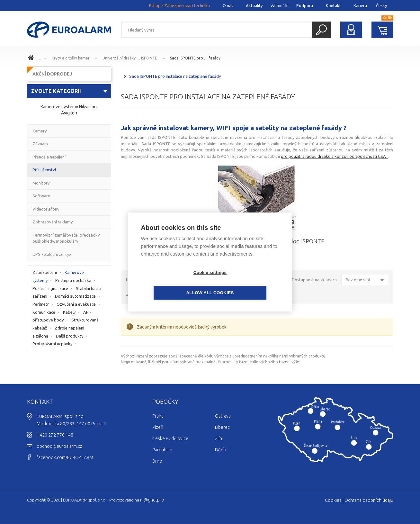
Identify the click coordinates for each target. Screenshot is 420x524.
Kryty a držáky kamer (71, 58)
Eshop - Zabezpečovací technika (179, 5)
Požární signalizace (50, 288)
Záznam (40, 144)
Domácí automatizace (75, 296)
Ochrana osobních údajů (369, 500)
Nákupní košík (382, 30)
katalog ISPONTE (302, 241)
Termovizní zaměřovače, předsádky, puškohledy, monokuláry (67, 238)
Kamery (40, 131)
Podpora (305, 5)
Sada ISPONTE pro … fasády (195, 58)
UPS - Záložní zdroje (52, 254)
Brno (157, 461)
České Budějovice (170, 438)
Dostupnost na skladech (314, 280)
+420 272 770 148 (55, 435)
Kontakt (333, 5)
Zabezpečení (45, 272)
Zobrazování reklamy (53, 222)
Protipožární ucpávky (52, 344)
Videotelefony (46, 209)
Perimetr (41, 304)
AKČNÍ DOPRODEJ (52, 74)
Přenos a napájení (49, 157)
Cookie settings (173, 283)
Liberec (222, 427)
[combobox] (69, 91)
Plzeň (158, 427)
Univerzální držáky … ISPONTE (130, 58)
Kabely (69, 312)
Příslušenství (44, 170)
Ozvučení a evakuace (76, 304)
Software (41, 196)
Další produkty (70, 336)
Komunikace (44, 312)
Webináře (280, 5)
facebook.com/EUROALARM (65, 457)
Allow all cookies (247, 283)
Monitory (41, 183)
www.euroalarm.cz (32, 59)
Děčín (221, 450)
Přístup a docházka (73, 280)
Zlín (219, 438)
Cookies (333, 500)
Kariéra (360, 5)
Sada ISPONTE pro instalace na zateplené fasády (175, 76)
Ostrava (223, 416)
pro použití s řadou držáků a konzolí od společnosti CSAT (335, 156)
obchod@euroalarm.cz (59, 446)
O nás (228, 5)
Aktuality (254, 5)
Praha (158, 416)
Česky (381, 5)
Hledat (321, 30)
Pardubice (162, 450)
